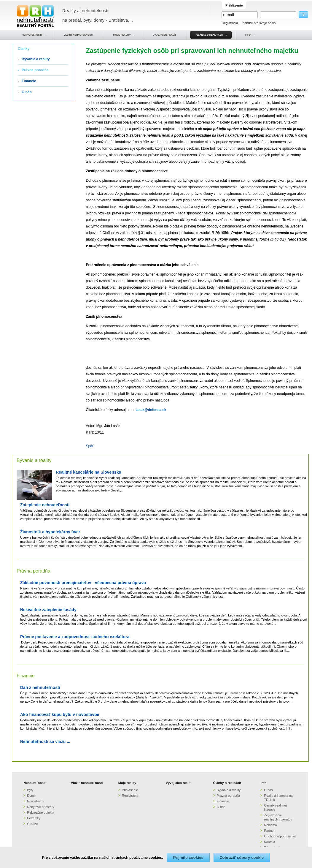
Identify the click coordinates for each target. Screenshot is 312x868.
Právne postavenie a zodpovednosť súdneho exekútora (75, 637)
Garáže (32, 824)
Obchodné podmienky (280, 836)
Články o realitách (227, 783)
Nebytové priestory (41, 807)
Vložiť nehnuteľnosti (87, 783)
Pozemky (34, 818)
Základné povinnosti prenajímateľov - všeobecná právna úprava (83, 583)
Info (263, 783)
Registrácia (230, 23)
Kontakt (269, 842)
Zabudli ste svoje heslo (259, 23)
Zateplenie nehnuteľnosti (45, 505)
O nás (27, 92)
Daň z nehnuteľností (40, 688)
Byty (30, 790)
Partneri (270, 831)
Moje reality (127, 783)
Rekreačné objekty (40, 812)
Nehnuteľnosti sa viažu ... (45, 742)
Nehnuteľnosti (35, 783)
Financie (29, 81)
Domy (31, 796)
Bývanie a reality (36, 59)
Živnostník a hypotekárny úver (50, 532)
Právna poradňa (35, 70)
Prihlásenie (130, 790)
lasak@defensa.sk (151, 410)
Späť (90, 446)
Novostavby (35, 801)
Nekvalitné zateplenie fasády (48, 610)
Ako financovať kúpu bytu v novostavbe (60, 715)
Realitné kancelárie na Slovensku (89, 472)
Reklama (270, 825)
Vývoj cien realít (178, 783)
